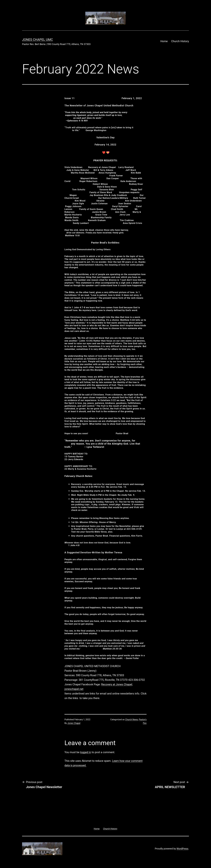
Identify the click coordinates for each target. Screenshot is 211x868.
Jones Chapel (74, 723)
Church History (180, 41)
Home (164, 41)
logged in (86, 752)
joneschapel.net (74, 689)
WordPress (182, 849)
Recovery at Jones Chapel (117, 684)
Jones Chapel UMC (37, 40)
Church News (132, 720)
